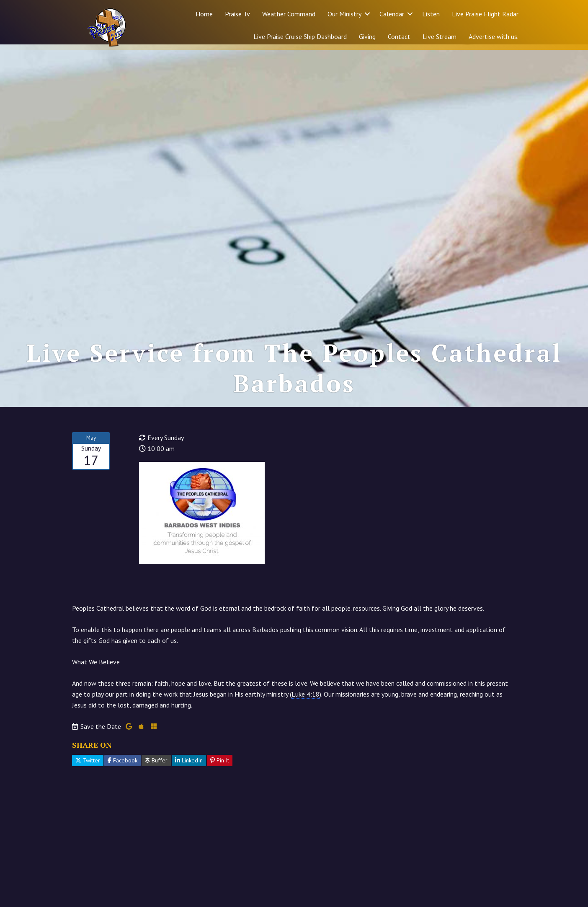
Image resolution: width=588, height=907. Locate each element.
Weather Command (289, 14)
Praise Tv (237, 14)
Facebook (122, 766)
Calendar (392, 14)
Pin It (220, 766)
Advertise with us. (494, 36)
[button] (367, 14)
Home (204, 14)
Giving (367, 36)
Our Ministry (344, 14)
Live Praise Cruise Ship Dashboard (300, 36)
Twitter (88, 766)
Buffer (156, 766)
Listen (431, 14)
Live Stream (440, 36)
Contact (399, 36)
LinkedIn (189, 766)
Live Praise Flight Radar (485, 14)
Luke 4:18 (306, 700)
